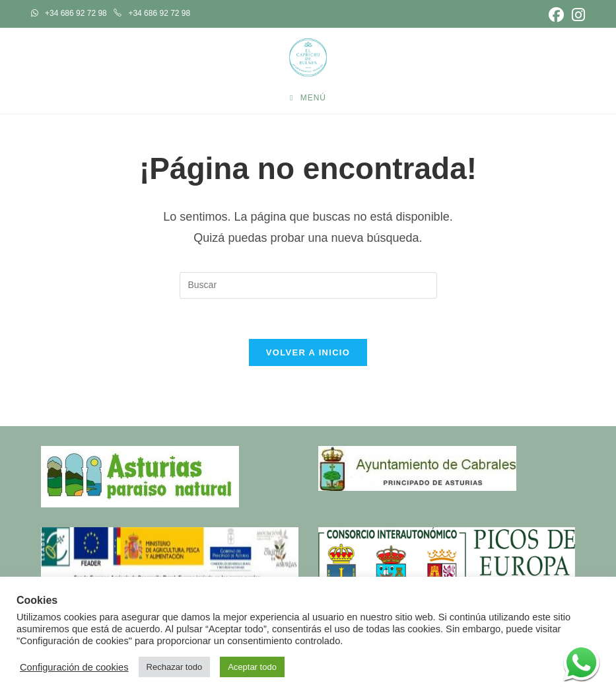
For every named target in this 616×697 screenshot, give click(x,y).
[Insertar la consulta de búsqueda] (308, 285)
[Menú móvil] (308, 98)
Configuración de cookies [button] (74, 667)
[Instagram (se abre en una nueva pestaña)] (576, 15)
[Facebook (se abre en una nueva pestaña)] (556, 15)
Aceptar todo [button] (252, 667)
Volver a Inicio (308, 352)
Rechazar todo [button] (175, 667)
